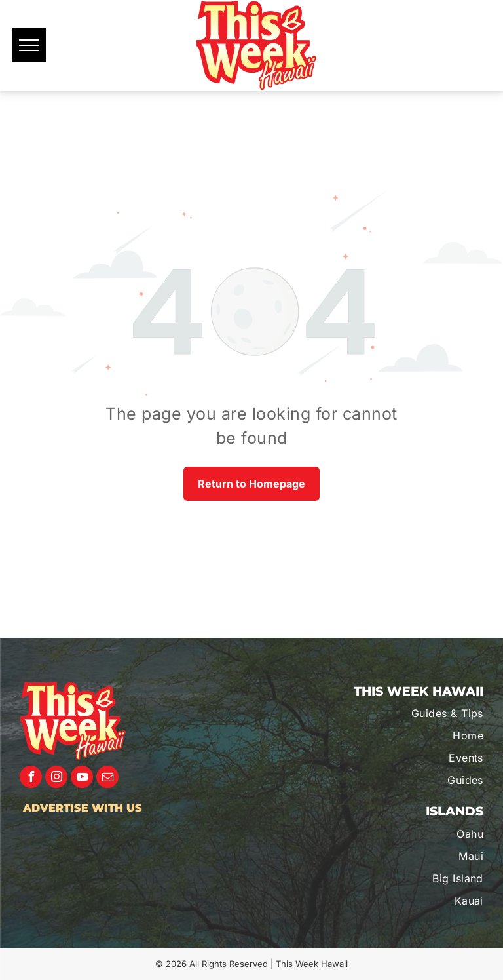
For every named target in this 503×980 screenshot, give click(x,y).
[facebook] (31, 778)
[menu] (29, 45)
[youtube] (82, 778)
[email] (107, 778)
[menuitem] (414, 713)
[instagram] (56, 778)
